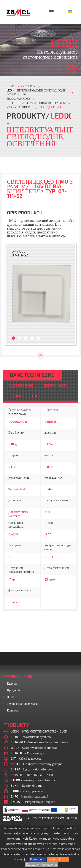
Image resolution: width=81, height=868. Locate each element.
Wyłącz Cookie (58, 859)
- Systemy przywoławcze (33, 780)
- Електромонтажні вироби (33, 802)
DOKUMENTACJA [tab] (55, 386)
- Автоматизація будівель (31, 737)
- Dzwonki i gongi (27, 786)
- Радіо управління (27, 791)
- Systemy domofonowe (32, 769)
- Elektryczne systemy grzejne (37, 764)
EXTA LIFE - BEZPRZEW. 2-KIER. (32, 775)
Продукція (14, 690)
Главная (12, 684)
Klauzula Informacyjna (41, 865)
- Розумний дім (28, 753)
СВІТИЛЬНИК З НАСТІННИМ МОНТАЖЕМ (36, 103)
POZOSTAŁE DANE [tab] (21, 386)
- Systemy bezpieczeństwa (34, 748)
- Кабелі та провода (26, 759)
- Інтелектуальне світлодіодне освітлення (36, 92)
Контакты (13, 711)
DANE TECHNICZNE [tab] (32, 375)
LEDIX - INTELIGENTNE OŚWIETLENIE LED (39, 732)
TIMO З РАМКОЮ (18, 99)
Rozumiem (37, 859)
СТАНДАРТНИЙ (50, 107)
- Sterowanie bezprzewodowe (40, 742)
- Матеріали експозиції (29, 797)
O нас (11, 697)
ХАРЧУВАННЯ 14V (19, 107)
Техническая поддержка (23, 704)
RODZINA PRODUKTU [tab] (23, 396)
